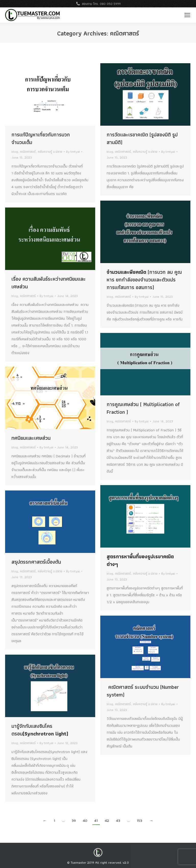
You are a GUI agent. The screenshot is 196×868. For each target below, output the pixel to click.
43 (118, 821)
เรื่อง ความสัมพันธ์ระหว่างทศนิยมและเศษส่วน (49, 283)
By (73, 152)
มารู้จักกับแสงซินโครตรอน (40, 730)
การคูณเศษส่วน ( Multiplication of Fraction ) (143, 408)
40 (85, 821)
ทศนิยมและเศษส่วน (31, 438)
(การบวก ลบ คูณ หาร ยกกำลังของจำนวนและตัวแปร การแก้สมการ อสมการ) (144, 280)
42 (107, 821)
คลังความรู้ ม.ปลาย (50, 152)
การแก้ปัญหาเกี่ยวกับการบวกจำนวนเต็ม (41, 138)
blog (15, 152)
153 (139, 821)
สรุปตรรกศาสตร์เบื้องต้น (36, 562)
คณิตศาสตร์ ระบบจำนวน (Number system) (143, 691)
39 (74, 821)
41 (96, 821)
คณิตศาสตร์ (28, 152)
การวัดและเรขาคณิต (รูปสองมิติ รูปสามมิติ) (142, 138)
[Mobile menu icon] (187, 15)
